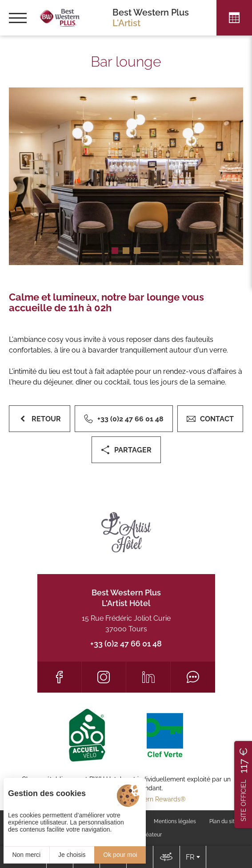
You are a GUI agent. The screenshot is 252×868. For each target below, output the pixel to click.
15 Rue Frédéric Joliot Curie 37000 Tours (126, 624)
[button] (115, 251)
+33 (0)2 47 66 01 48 (126, 644)
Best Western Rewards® (150, 799)
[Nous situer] (166, 857)
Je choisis (72, 855)
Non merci (26, 855)
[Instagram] (104, 677)
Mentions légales (175, 821)
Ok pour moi (120, 855)
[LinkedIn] (148, 677)
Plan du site (224, 821)
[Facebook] (59, 677)
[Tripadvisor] (193, 677)
